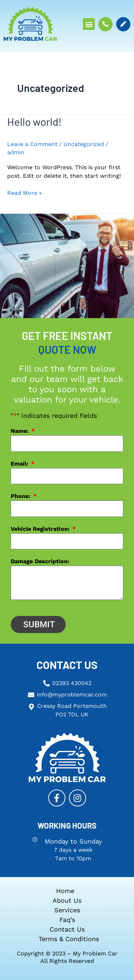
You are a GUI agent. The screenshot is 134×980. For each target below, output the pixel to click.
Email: (20, 464)
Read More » (24, 193)
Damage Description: (40, 561)
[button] (89, 24)
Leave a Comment (32, 144)
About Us (67, 900)
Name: (21, 431)
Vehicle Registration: (41, 529)
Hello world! (34, 121)
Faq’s (67, 920)
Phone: (21, 496)
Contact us (67, 929)
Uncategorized (84, 144)
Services (67, 910)
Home (65, 891)
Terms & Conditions (69, 939)
